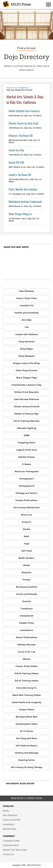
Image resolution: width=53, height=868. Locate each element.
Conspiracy (26, 609)
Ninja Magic (27, 349)
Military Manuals (26, 645)
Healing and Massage (27, 753)
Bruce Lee (26, 515)
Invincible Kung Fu (26, 688)
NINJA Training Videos (26, 674)
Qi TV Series (26, 731)
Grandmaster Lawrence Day (26, 385)
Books (6, 811)
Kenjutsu (26, 573)
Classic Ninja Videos (27, 666)
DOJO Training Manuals (26, 421)
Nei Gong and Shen (27, 739)
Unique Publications (26, 500)
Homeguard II (26, 479)
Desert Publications (27, 638)
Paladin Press (26, 623)
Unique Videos (26, 710)
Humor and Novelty (27, 594)
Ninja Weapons (27, 356)
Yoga (26, 544)
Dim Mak (26, 320)
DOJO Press (17, 5)
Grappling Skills (26, 443)
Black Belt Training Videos (27, 695)
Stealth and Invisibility (27, 313)
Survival (26, 601)
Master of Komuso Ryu (26, 414)
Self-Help (27, 551)
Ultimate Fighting (26, 428)
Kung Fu (26, 522)
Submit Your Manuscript (15, 850)
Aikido (27, 565)
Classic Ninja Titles (26, 298)
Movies (27, 659)
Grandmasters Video (26, 724)
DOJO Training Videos (27, 681)
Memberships (10, 829)
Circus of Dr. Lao (26, 652)
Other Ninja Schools (27, 371)
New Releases (27, 291)
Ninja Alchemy (27, 342)
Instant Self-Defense (27, 335)
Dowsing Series (26, 760)
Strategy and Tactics (26, 493)
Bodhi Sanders (26, 558)
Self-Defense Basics (27, 746)
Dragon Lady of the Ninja (26, 363)
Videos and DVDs (12, 820)
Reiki (26, 537)
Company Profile (11, 841)
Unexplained (26, 616)
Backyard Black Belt (26, 717)
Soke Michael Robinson (26, 399)
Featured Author (11, 845)
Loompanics (27, 630)
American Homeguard (27, 472)
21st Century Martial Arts (27, 508)
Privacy (27, 580)
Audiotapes (8, 824)
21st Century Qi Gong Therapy (26, 767)
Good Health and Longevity (27, 702)
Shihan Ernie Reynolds (26, 392)
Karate (27, 529)
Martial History (26, 457)
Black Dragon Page (27, 378)
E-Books (27, 464)
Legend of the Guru (27, 450)
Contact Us (8, 854)
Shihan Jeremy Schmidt (27, 407)
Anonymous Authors (27, 587)
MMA (27, 436)
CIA (27, 327)
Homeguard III (27, 486)
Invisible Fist (27, 306)
